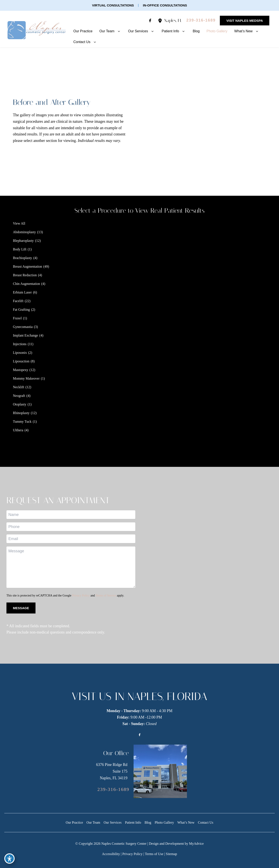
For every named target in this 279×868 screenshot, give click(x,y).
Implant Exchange (25, 335)
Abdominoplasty (24, 232)
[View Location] (161, 21)
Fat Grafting (21, 310)
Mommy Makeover (26, 378)
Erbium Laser (22, 292)
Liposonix (20, 353)
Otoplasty (20, 404)
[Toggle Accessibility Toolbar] (9, 859)
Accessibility (111, 854)
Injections (20, 344)
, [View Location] (173, 20)
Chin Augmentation (26, 284)
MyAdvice (196, 844)
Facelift (18, 301)
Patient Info (133, 822)
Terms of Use (154, 854)
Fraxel (17, 318)
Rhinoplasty (21, 413)
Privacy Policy (81, 595)
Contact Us (206, 822)
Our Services (113, 822)
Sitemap (171, 854)
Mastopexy (21, 370)
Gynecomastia (23, 327)
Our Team (93, 822)
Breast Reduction (25, 275)
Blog (148, 822)
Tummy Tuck (22, 422)
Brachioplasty (22, 258)
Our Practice (74, 822)
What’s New (186, 822)
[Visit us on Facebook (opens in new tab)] (150, 20)
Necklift (18, 387)
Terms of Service (106, 595)
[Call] (201, 20)
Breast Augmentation (28, 266)
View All (19, 223)
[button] (113, 5)
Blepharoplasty (23, 241)
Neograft (19, 396)
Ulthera (18, 430)
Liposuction (21, 361)
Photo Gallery (164, 822)
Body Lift (20, 249)
